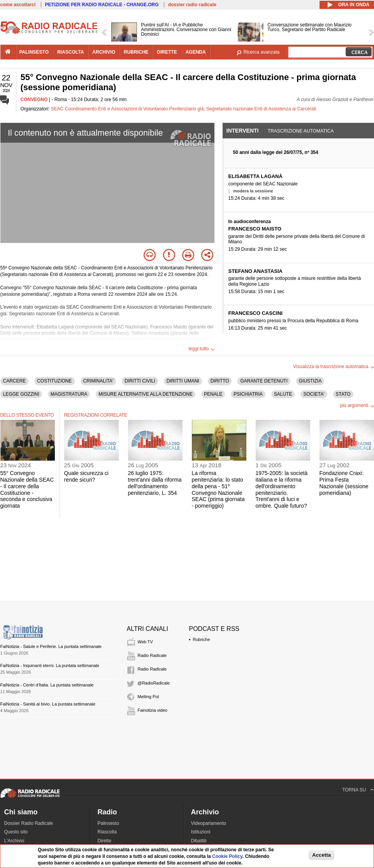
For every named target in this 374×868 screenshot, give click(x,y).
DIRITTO (220, 381)
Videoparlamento (209, 823)
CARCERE (15, 381)
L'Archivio (14, 841)
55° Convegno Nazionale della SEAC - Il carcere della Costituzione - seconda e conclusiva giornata (27, 489)
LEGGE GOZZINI (21, 394)
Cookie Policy (227, 856)
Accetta (321, 855)
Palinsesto (108, 823)
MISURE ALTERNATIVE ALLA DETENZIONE (146, 394)
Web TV (145, 642)
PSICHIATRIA (248, 394)
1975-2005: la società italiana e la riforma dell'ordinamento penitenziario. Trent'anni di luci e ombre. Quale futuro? (282, 489)
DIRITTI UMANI (183, 381)
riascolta (70, 52)
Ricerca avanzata (262, 52)
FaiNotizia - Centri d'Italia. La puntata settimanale (47, 685)
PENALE (213, 394)
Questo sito (16, 832)
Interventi (243, 131)
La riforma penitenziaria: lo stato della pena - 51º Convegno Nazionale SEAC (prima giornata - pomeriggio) (218, 489)
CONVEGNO (34, 100)
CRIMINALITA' (98, 381)
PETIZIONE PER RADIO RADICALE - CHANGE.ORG (102, 5)
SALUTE (283, 394)
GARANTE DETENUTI (264, 381)
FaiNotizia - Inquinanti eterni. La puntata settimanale (50, 665)
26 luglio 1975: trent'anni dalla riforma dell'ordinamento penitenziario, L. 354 (155, 483)
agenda (196, 52)
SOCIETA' (314, 394)
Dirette (104, 841)
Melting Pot (148, 697)
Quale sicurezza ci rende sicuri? (86, 476)
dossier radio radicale (192, 5)
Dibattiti (199, 841)
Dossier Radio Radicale (29, 823)
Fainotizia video (153, 710)
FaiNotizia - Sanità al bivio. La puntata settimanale (48, 704)
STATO (343, 394)
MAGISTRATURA (69, 394)
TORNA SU (354, 790)
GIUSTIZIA (310, 381)
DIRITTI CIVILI (140, 381)
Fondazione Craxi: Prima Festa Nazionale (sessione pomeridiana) (344, 483)
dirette (167, 52)
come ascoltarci (18, 5)
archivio (104, 52)
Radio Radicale (152, 655)
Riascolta (107, 832)
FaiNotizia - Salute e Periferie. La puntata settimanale (51, 646)
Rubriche (202, 639)
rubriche (136, 52)
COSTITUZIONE (54, 381)
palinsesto (34, 52)
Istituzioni (201, 832)
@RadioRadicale (154, 683)
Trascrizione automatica (301, 131)
